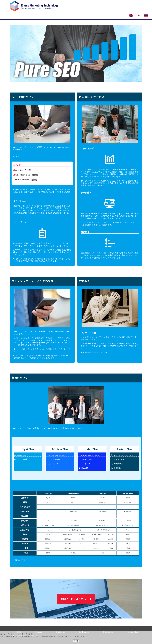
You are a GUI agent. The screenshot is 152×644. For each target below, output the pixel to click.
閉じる (76, 641)
